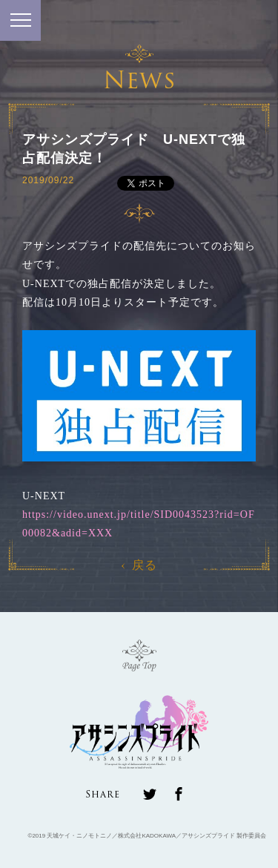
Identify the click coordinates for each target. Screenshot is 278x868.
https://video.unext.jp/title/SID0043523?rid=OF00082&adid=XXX (139, 524)
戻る (139, 565)
